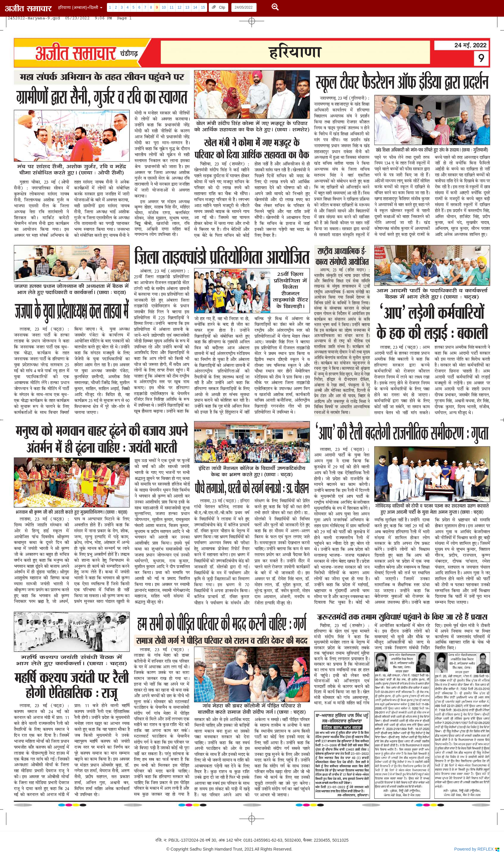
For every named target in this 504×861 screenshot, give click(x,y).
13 (187, 7)
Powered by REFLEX (477, 849)
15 (203, 7)
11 (172, 7)
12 (179, 7)
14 (195, 7)
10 (164, 7)
